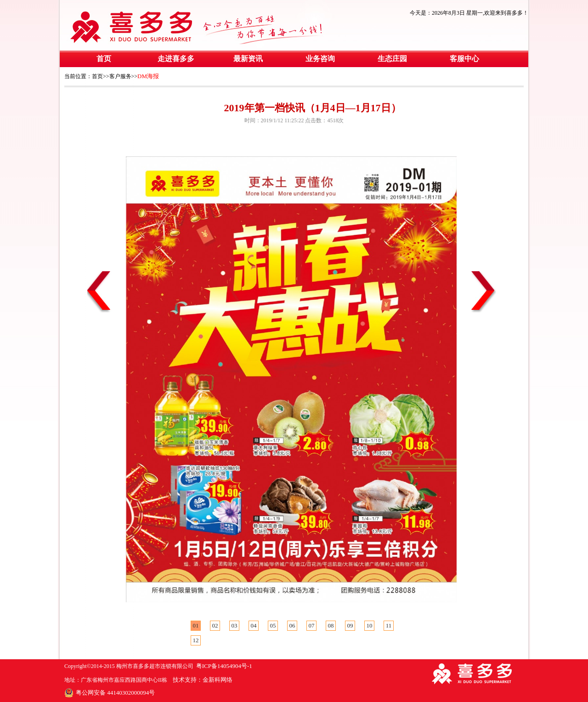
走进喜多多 (176, 59)
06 (292, 625)
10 (370, 625)
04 (254, 625)
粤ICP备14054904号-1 (224, 666)
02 (215, 625)
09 (350, 625)
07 (312, 625)
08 (331, 625)
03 (235, 625)
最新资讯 (248, 59)
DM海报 (148, 76)
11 (389, 625)
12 (196, 640)
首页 (104, 59)
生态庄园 (392, 59)
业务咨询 (320, 59)
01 (196, 625)
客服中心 (464, 59)
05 (273, 625)
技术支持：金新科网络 (203, 680)
